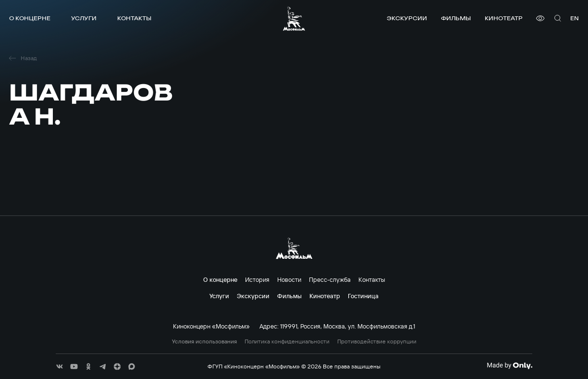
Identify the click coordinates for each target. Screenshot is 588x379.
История (257, 279)
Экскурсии (407, 18)
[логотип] (294, 19)
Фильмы (456, 18)
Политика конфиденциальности (287, 341)
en (575, 18)
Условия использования (204, 341)
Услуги (84, 18)
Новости (289, 279)
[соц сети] (60, 366)
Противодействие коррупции (377, 341)
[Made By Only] (509, 366)
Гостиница (363, 296)
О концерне (30, 18)
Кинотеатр (504, 18)
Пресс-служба (330, 279)
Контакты (134, 18)
